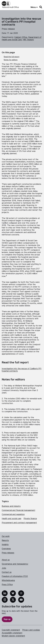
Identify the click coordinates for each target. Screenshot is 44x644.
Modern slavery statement (13, 636)
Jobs (4, 568)
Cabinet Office (21, 37)
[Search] (41, 7)
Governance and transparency (15, 564)
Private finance (30, 518)
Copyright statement (11, 630)
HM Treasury (28, 40)
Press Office (7, 584)
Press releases (8, 553)
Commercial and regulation (13, 514)
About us (6, 560)
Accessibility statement (12, 633)
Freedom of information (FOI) (15, 576)
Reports (5, 540)
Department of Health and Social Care (22, 38)
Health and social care (11, 518)
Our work (6, 536)
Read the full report (12, 57)
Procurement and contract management (19, 523)
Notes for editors (11, 60)
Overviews (6, 549)
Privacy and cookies (31, 630)
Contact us (7, 572)
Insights (5, 544)
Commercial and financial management (18, 510)
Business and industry (11, 506)
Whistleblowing (8, 580)
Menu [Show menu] (33, 7)
